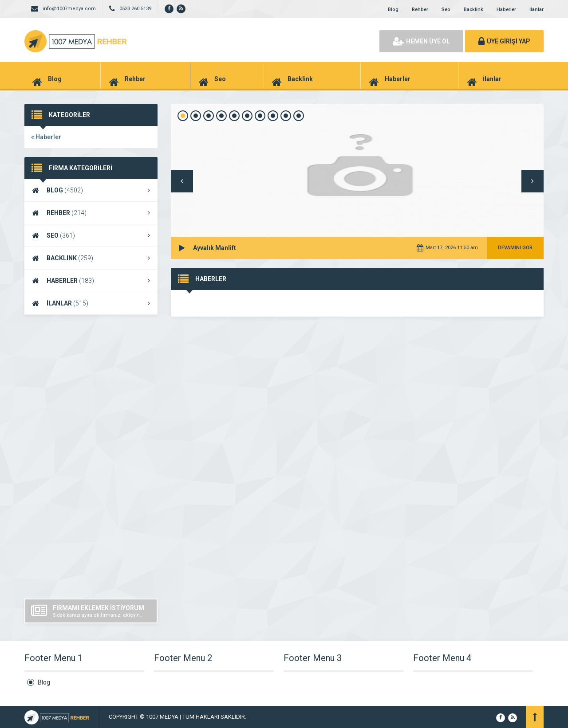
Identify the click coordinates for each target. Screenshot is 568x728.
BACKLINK (91, 258)
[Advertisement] (91, 457)
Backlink (473, 10)
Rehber (420, 10)
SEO (91, 235)
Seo (446, 10)
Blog (393, 10)
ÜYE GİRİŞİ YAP (504, 41)
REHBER (91, 213)
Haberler (506, 10)
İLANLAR (91, 303)
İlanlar (536, 10)
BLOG (91, 190)
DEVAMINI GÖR (515, 248)
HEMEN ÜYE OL (421, 41)
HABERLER (91, 281)
